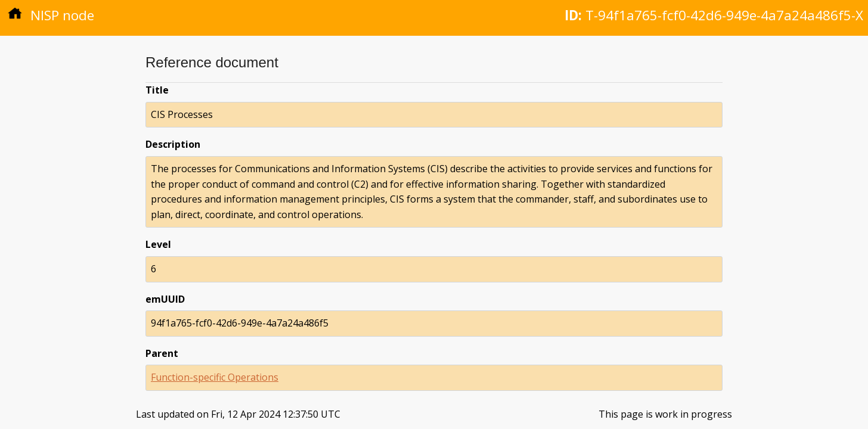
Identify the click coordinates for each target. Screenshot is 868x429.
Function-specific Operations (215, 377)
